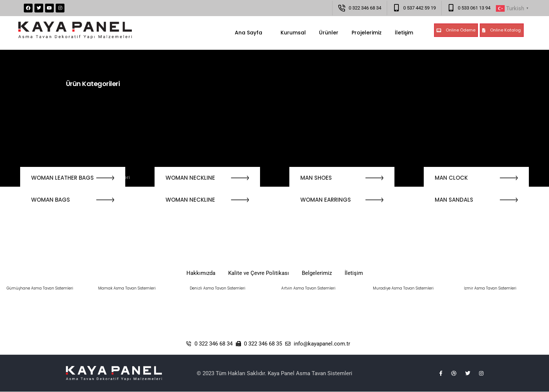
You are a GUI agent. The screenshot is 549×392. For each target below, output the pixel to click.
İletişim (404, 33)
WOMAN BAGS (51, 200)
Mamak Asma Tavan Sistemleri (127, 288)
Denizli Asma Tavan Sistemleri (218, 288)
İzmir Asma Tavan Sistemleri (490, 288)
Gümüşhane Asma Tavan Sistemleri (40, 288)
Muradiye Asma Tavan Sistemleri (403, 288)
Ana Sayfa (248, 33)
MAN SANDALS (454, 200)
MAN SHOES (316, 178)
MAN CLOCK (451, 178)
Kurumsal (291, 33)
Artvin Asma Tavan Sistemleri (308, 288)
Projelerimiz (367, 33)
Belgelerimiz (317, 273)
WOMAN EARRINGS (326, 200)
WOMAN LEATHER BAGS (62, 178)
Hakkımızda (201, 273)
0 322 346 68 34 (365, 8)
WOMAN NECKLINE (190, 178)
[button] (456, 30)
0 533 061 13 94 (474, 8)
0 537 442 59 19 (420, 8)
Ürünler (329, 33)
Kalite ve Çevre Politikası (259, 273)
